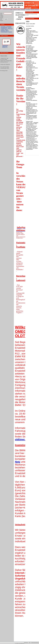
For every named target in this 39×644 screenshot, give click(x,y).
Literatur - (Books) (4, 30)
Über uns (15, 10)
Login (1, 9)
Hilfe (11, 10)
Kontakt (33, 10)
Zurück (36, 10)
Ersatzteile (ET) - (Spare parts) (7, 29)
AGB (30, 642)
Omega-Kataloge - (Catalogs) (7, 32)
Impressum (26, 642)
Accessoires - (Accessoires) (6, 26)
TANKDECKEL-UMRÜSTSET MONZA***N (5, 46)
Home (19, 10)
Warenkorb (23, 10)
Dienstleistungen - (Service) (6, 28)
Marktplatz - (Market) (5, 31)
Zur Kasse (28, 10)
